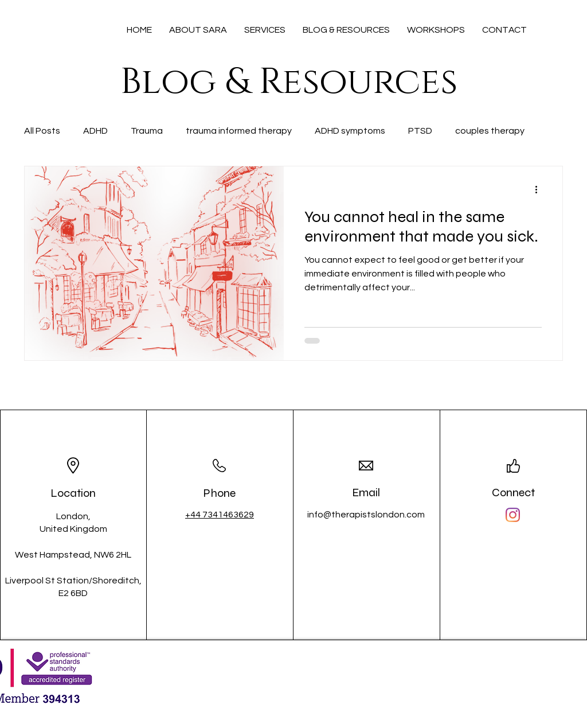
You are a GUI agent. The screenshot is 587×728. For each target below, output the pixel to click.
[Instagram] (513, 515)
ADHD (95, 131)
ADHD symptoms (350, 131)
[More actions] (540, 190)
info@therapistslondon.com (366, 515)
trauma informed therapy (239, 131)
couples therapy (490, 131)
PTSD (420, 131)
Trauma (147, 131)
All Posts (42, 131)
